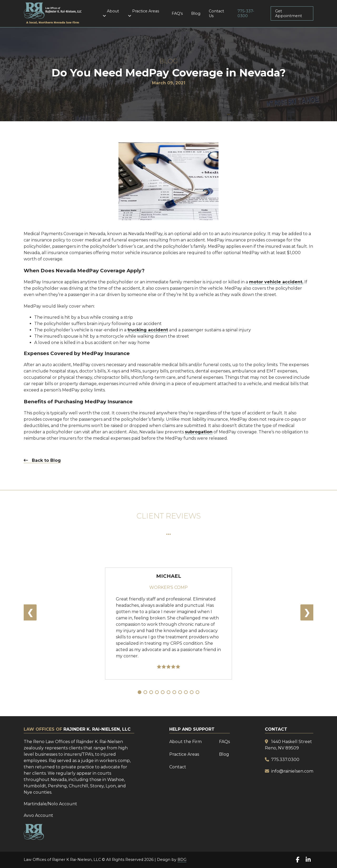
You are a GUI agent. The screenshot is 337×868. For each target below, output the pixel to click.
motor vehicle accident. (276, 282)
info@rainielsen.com (292, 771)
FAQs (224, 742)
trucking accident (148, 330)
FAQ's (177, 13)
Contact (178, 767)
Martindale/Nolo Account (50, 804)
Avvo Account (38, 815)
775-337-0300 (246, 13)
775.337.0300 (285, 760)
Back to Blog (42, 460)
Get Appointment (289, 13)
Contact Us (216, 13)
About (112, 13)
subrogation (199, 432)
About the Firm (185, 742)
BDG (182, 860)
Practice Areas (145, 13)
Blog (196, 13)
